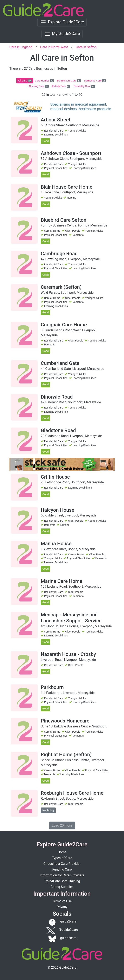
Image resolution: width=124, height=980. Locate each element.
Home (62, 852)
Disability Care (84, 86)
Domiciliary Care (69, 81)
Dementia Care (95, 81)
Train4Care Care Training (62, 881)
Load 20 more (62, 825)
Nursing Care (39, 86)
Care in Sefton (86, 47)
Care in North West (54, 47)
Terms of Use (62, 901)
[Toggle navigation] (62, 22)
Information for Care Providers (62, 875)
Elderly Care (61, 86)
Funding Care (62, 869)
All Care (25, 81)
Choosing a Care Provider (62, 864)
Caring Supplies (62, 887)
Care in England (21, 47)
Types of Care (62, 858)
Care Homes (44, 81)
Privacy (62, 907)
